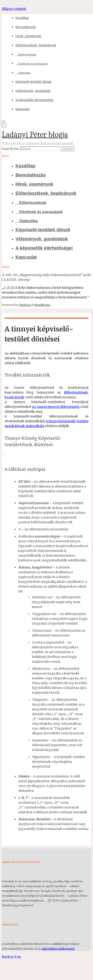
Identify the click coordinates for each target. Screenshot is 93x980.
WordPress (42, 305)
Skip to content (14, 9)
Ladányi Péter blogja (35, 134)
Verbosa (25, 305)
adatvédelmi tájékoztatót (58, 949)
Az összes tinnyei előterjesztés (56, 407)
